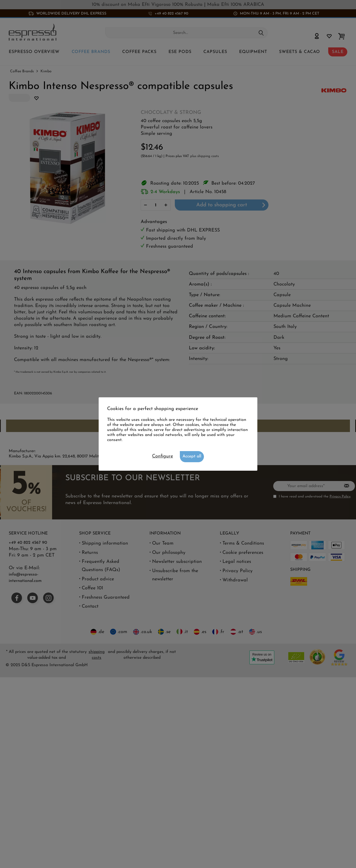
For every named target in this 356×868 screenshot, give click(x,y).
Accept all (192, 456)
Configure (163, 456)
